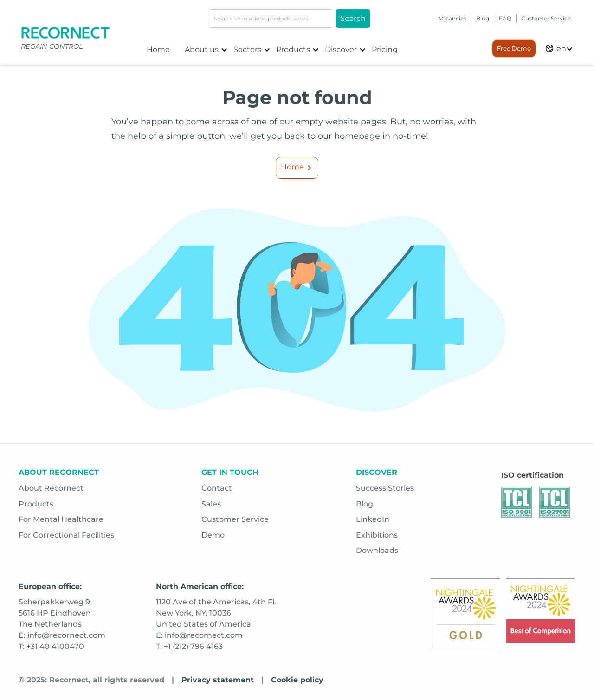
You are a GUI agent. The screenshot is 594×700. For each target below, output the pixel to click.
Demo (213, 535)
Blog (483, 18)
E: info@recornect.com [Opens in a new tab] (62, 635)
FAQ (505, 18)
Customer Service (546, 18)
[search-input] (271, 19)
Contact (217, 488)
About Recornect (51, 488)
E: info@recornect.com (199, 635)
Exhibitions (377, 535)
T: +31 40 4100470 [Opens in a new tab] (51, 646)
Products (36, 504)
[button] (206, 50)
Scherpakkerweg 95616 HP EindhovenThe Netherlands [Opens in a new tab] (55, 613)
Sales (211, 504)
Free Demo (514, 49)
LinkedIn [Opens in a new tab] (373, 519)
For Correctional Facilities (66, 535)
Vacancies (453, 18)
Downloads (377, 550)
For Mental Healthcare (61, 519)
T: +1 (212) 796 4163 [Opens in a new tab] (189, 646)
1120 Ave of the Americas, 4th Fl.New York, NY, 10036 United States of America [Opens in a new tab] (216, 613)
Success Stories (385, 488)
